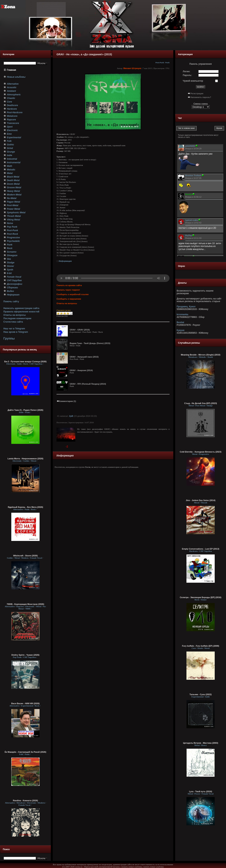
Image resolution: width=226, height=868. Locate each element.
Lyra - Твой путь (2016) (201, 791)
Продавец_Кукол (186, 307)
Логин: (187, 71)
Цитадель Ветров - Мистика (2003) (201, 743)
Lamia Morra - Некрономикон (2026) (25, 459)
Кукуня (181, 330)
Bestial (180, 322)
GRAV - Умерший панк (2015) (84, 357)
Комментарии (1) (66, 401)
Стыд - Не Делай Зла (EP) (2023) (201, 403)
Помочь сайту (11, 301)
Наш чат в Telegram (14, 329)
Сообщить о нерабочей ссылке (73, 294)
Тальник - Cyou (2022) (200, 694)
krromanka (182, 314)
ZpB (71, 416)
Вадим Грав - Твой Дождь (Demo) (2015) (90, 343)
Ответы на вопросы (15, 315)
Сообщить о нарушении (69, 299)
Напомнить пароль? (201, 97)
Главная (12, 70)
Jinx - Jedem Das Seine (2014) (200, 500)
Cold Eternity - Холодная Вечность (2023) (200, 452)
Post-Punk (160, 63)
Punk (167, 63)
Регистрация (197, 93)
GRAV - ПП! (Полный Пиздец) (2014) (88, 384)
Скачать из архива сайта (69, 285)
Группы (9, 338)
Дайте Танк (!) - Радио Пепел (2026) (25, 410)
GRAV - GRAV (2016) (80, 330)
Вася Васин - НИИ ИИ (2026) (26, 703)
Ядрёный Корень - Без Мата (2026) (25, 507)
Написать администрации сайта (21, 308)
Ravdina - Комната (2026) (25, 800)
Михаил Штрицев (132, 68)
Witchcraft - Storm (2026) (25, 556)
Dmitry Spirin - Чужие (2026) (25, 655)
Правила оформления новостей (21, 312)
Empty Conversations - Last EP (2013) (201, 549)
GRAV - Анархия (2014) (81, 370)
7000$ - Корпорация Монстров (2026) (26, 604)
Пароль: (187, 75)
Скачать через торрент (68, 290)
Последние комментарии (17, 318)
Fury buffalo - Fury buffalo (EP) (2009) (201, 646)
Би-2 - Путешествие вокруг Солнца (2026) (25, 361)
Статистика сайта (13, 322)
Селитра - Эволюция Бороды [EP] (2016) (201, 597)
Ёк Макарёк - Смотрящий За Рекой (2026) (26, 752)
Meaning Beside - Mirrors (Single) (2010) (201, 355)
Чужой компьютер (193, 81)
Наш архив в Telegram (16, 332)
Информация (65, 261)
